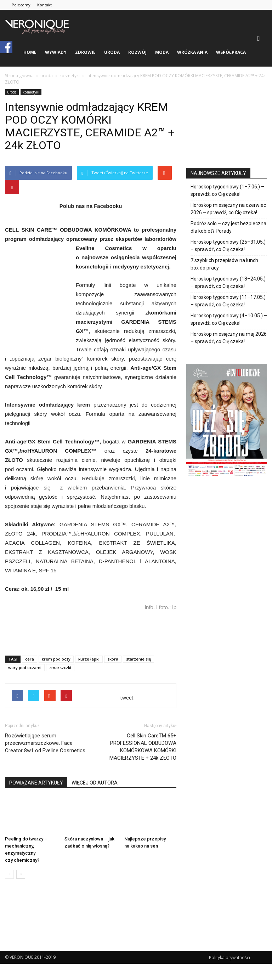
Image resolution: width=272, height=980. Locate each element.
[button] (259, 38)
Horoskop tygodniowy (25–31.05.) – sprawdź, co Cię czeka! (228, 246)
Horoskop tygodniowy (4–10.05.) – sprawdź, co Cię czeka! (229, 319)
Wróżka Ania (192, 52)
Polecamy (21, 5)
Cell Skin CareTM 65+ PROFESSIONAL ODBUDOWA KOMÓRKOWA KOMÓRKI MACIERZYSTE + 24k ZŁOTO (143, 747)
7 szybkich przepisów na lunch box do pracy (224, 264)
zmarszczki (60, 667)
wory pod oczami (25, 667)
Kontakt (44, 5)
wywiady (56, 52)
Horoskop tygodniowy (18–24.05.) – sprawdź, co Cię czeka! (228, 282)
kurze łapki (89, 659)
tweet (127, 698)
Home (30, 52)
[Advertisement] (91, 632)
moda (162, 52)
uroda (112, 52)
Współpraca (231, 52)
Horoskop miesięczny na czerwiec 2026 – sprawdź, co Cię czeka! (228, 209)
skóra (113, 659)
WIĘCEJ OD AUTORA (95, 783)
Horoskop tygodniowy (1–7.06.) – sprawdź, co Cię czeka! (227, 190)
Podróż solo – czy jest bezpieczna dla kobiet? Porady (228, 227)
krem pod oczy (56, 659)
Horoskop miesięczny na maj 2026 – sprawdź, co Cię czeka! (229, 338)
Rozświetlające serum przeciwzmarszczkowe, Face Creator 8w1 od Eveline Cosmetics (45, 743)
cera (30, 659)
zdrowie (85, 52)
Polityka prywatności (229, 958)
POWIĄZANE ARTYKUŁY (36, 783)
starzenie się (138, 659)
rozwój (137, 52)
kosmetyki (31, 92)
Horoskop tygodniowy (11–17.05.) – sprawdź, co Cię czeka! (228, 301)
